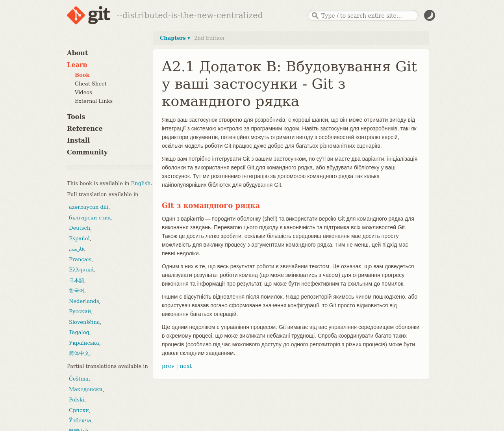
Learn (77, 65)
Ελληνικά (82, 270)
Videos (83, 92)
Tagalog (79, 332)
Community (87, 152)
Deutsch (80, 228)
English (141, 183)
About (77, 53)
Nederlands (84, 301)
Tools (76, 117)
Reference (85, 129)
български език (90, 218)
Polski (77, 400)
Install (78, 140)
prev (168, 366)
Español (79, 239)
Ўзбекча (80, 421)
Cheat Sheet (91, 84)
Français (80, 259)
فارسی (76, 249)
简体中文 (79, 353)
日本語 (77, 280)
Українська (84, 343)
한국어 (77, 291)
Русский (80, 311)
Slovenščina (84, 322)
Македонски (86, 389)
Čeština (79, 379)
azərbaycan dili (89, 207)
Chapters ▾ (175, 38)
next (186, 366)
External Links (94, 101)
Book (82, 75)
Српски (79, 410)
